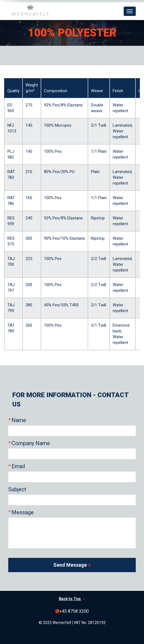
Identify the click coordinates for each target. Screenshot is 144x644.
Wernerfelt (30, 10)
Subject (17, 489)
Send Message (70, 565)
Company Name (31, 443)
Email (18, 466)
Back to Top (72, 599)
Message (23, 512)
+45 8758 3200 (74, 611)
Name (19, 420)
